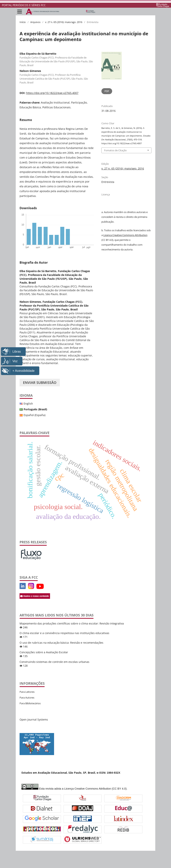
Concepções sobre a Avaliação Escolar (44, 652)
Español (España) (35, 415)
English (28, 404)
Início (23, 22)
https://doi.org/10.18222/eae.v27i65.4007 (52, 93)
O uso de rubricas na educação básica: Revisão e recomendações (61, 643)
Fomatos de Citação (115, 150)
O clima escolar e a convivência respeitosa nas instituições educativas (64, 633)
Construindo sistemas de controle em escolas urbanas (54, 662)
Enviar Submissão (40, 383)
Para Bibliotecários (30, 703)
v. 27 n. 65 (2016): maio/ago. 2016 (64, 22)
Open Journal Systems (34, 719)
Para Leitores (27, 692)
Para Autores (27, 698)
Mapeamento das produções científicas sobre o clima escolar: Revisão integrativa (72, 623)
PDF (107, 91)
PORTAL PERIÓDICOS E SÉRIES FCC (24, 5)
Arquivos (35, 22)
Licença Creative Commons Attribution (125, 235)
